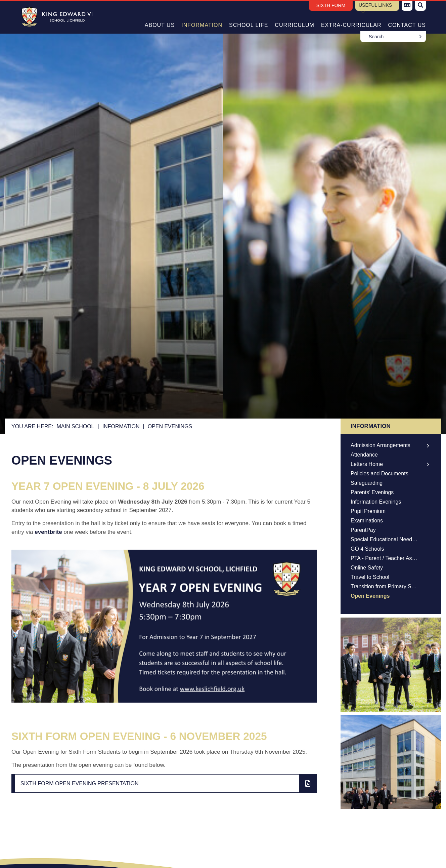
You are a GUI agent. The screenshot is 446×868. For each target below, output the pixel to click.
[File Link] (164, 783)
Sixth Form (331, 5)
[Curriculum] (295, 17)
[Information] (202, 17)
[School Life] (249, 17)
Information (121, 426)
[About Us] (160, 17)
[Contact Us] (407, 17)
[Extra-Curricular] (351, 17)
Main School (75, 426)
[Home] (55, 17)
